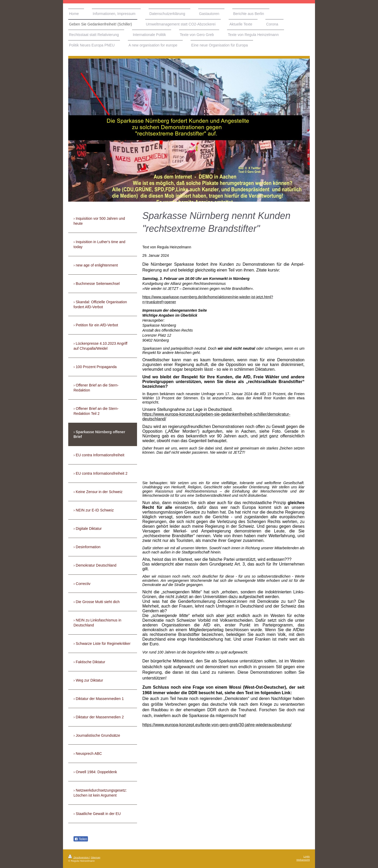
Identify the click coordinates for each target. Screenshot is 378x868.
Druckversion (79, 857)
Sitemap (96, 857)
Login (307, 856)
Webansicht (303, 860)
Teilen (81, 839)
